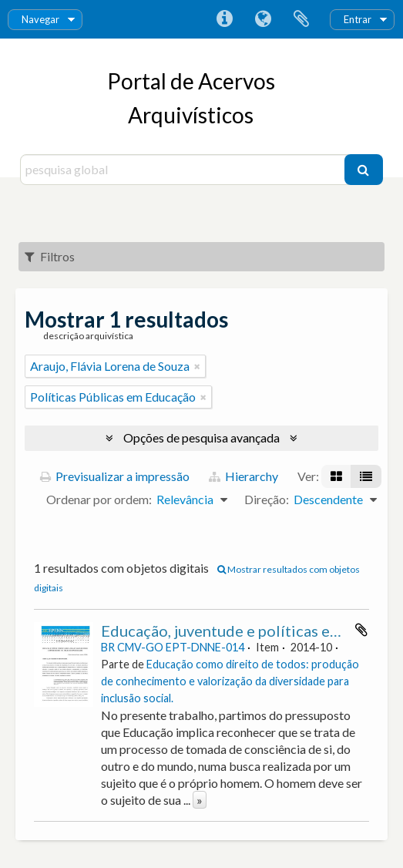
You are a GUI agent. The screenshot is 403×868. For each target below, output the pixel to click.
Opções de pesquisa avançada (201, 437)
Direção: (267, 499)
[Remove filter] (197, 366)
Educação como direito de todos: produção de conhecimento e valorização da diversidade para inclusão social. (230, 681)
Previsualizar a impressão (115, 476)
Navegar (40, 19)
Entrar (358, 19)
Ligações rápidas (224, 19)
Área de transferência (301, 19)
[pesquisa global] (184, 170)
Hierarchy (243, 476)
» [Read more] (200, 800)
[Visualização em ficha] (336, 476)
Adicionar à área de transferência (361, 630)
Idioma (263, 19)
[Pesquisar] (364, 170)
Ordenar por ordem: (99, 499)
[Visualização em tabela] (366, 476)
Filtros (50, 256)
